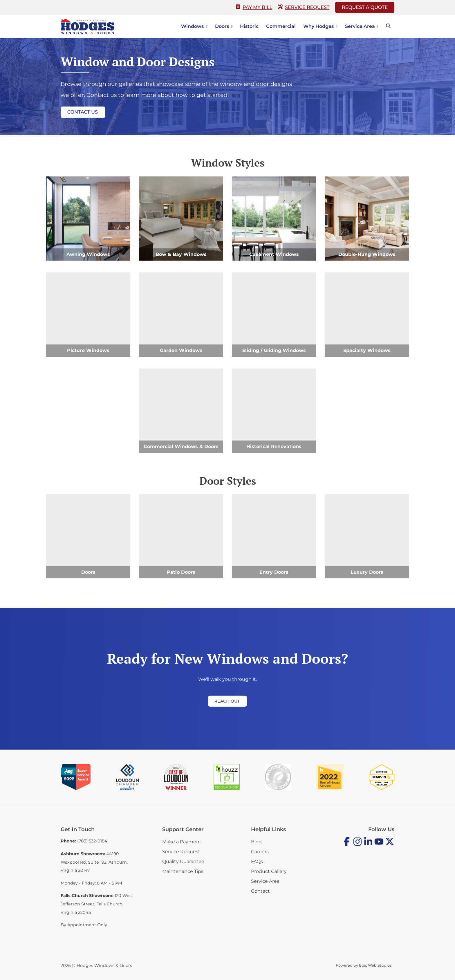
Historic (249, 26)
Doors (222, 26)
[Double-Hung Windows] (367, 219)
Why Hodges (318, 26)
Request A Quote (365, 7)
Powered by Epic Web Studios (364, 965)
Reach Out (227, 701)
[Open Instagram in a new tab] (358, 845)
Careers (260, 852)
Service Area (360, 26)
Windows (192, 26)
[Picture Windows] (88, 315)
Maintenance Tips (183, 871)
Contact (260, 891)
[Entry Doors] (274, 536)
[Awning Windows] (88, 219)
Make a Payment (182, 842)
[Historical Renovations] (274, 411)
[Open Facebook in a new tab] (347, 845)
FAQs (257, 861)
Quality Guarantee (183, 861)
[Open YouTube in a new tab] (379, 845)
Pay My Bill (254, 7)
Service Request (304, 7)
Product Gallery (269, 871)
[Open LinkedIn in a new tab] (368, 845)
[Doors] (88, 536)
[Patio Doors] (181, 536)
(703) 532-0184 (92, 841)
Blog (256, 842)
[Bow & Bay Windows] (181, 219)
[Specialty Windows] (367, 315)
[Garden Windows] (181, 315)
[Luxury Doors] (367, 536)
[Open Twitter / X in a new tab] (390, 845)
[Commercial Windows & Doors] (181, 411)
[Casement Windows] (274, 219)
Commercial (281, 26)
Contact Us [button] (83, 113)
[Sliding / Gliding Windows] (274, 315)
